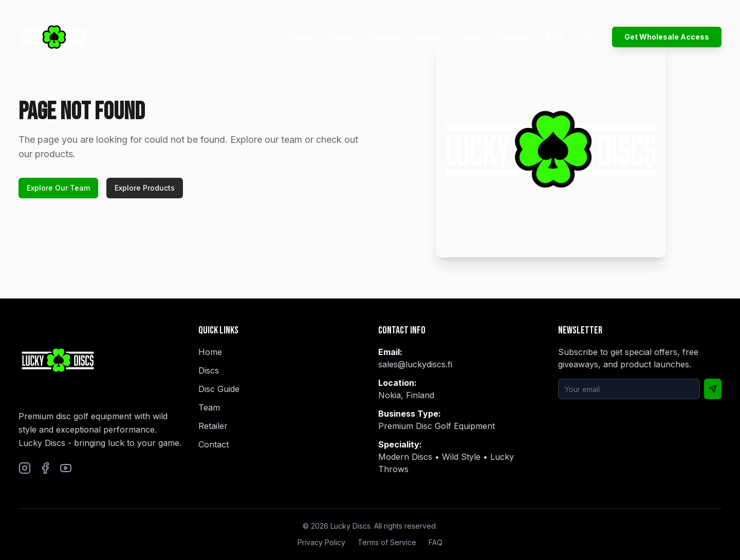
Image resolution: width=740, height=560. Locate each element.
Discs (341, 37)
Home (302, 37)
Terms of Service (387, 542)
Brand (429, 37)
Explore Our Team (58, 188)
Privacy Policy (321, 542)
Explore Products (145, 188)
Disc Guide (219, 389)
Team (469, 37)
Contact (513, 37)
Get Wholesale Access (667, 37)
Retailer (385, 37)
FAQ (554, 37)
